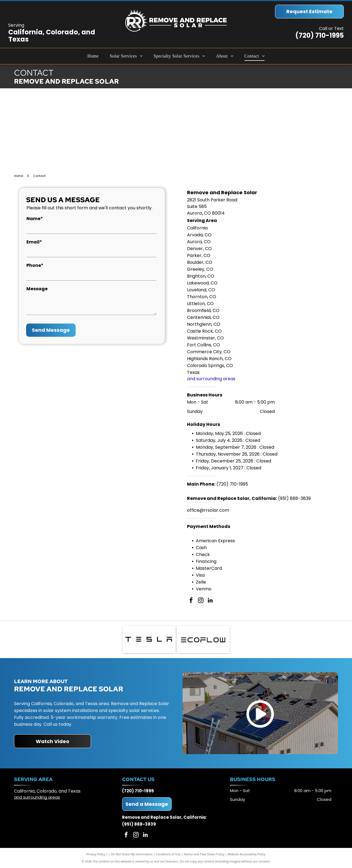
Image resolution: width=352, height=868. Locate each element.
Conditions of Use (168, 854)
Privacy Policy (96, 854)
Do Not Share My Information (132, 854)
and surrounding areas (211, 379)
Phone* (35, 265)
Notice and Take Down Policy (204, 854)
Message (37, 289)
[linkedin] (210, 601)
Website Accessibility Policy (247, 854)
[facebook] (191, 601)
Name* (35, 219)
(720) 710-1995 (320, 35)
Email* (34, 242)
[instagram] (201, 601)
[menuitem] (93, 56)
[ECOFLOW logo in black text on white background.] (203, 639)
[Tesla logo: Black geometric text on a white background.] (149, 639)
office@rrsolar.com (208, 510)
